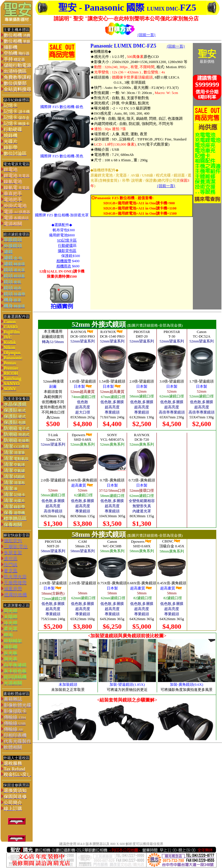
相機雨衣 (64, 266)
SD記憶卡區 (67, 240)
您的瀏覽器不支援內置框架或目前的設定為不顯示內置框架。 (127, 530)
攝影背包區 (67, 251)
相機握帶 (64, 261)
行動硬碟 (66, 245)
